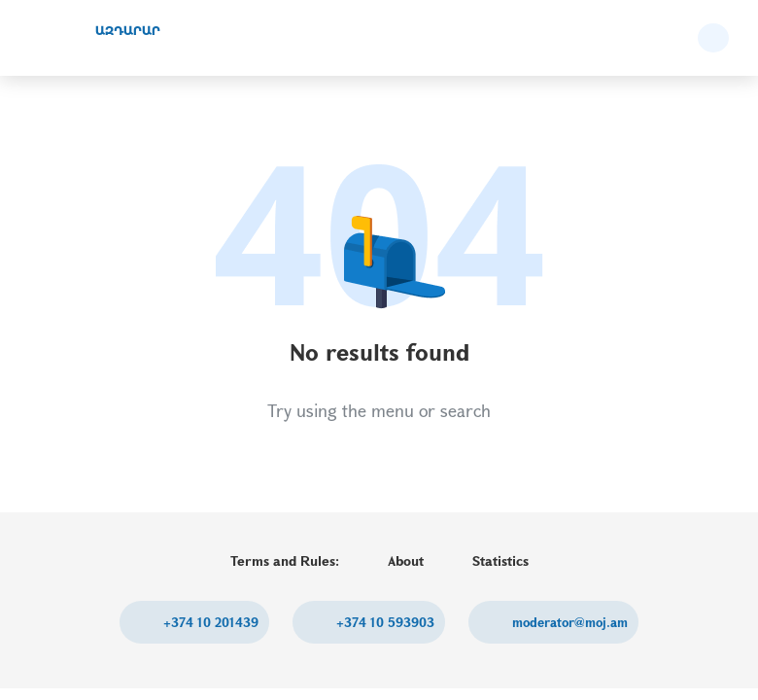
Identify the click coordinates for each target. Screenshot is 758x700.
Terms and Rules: (285, 560)
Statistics (500, 560)
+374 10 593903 (383, 622)
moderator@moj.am (568, 622)
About (406, 560)
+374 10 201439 (209, 622)
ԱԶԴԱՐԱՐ (128, 31)
